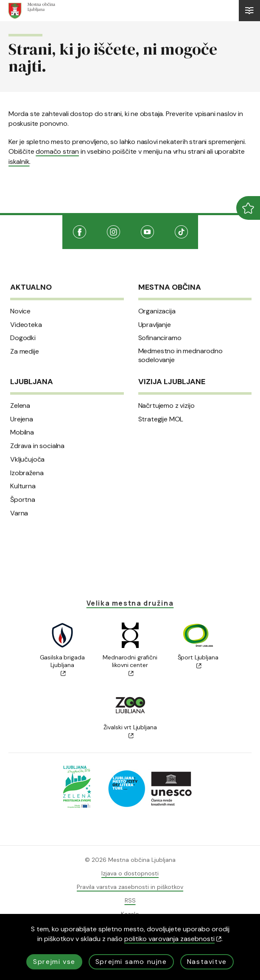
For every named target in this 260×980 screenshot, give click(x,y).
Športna (23, 500)
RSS (130, 900)
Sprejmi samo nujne (131, 962)
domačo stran (57, 151)
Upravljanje (155, 325)
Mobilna (22, 432)
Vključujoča (27, 460)
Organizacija (157, 311)
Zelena (20, 406)
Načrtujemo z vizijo (166, 406)
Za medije (25, 352)
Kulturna (23, 486)
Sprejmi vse (54, 962)
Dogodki (23, 338)
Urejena (22, 419)
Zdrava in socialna (37, 446)
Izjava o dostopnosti (130, 873)
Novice (20, 311)
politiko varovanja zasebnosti (173, 939)
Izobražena (27, 473)
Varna (19, 513)
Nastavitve (207, 962)
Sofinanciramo (160, 338)
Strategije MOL (161, 419)
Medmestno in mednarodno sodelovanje (180, 356)
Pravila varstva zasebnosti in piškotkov (130, 887)
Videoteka (26, 325)
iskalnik (19, 162)
